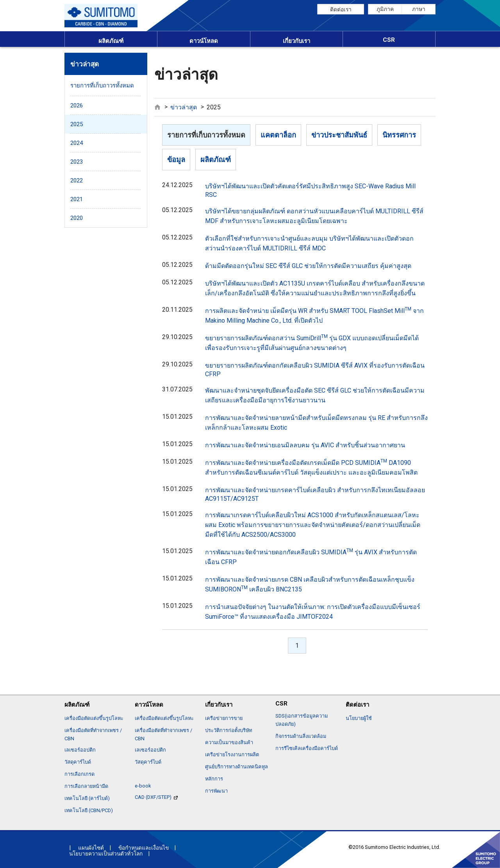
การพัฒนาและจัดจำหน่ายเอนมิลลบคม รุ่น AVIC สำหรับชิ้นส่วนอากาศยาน (305, 445)
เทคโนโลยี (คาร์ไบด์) (87, 798)
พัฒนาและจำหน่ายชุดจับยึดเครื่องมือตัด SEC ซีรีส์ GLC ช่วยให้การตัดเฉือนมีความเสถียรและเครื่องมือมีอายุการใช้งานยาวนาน (315, 395)
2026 (77, 105)
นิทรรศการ (399, 135)
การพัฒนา (216, 791)
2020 (77, 218)
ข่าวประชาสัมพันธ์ (339, 135)
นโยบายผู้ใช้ (359, 718)
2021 (77, 199)
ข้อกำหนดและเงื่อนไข (144, 848)
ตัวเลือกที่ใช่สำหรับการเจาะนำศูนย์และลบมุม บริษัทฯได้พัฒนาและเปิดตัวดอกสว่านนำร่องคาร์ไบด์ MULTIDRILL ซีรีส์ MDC (309, 243)
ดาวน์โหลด (204, 41)
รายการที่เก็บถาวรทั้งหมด (206, 135)
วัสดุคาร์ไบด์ (78, 762)
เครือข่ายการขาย (224, 718)
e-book (143, 786)
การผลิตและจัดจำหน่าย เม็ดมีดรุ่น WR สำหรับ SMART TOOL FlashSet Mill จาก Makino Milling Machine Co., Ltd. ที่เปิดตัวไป (314, 315)
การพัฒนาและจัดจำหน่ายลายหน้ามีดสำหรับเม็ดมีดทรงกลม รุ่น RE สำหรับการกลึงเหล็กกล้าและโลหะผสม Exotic (316, 423)
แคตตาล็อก (278, 135)
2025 (77, 124)
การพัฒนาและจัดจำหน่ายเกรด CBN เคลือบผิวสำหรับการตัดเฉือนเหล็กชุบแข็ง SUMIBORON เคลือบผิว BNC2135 (310, 584)
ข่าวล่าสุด (184, 107)
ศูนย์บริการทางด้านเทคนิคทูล (237, 767)
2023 (77, 162)
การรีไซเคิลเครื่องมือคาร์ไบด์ (307, 748)
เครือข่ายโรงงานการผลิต (232, 755)
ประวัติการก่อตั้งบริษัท (229, 730)
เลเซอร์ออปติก (80, 750)
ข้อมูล (176, 160)
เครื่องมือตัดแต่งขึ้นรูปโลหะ (94, 718)
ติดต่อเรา (341, 9)
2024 (77, 143)
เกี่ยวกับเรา (296, 41)
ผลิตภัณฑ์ (111, 41)
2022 (77, 180)
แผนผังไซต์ (91, 848)
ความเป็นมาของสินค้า (229, 742)
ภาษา (419, 9)
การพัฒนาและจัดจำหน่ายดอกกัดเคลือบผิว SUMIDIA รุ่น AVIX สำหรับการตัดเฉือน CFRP (311, 557)
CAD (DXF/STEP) (156, 797)
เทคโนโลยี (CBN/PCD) (89, 810)
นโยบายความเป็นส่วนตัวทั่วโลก (106, 854)
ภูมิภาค (385, 9)
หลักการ (214, 779)
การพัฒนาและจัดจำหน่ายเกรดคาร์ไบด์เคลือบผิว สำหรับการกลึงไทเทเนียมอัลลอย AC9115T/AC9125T (315, 494)
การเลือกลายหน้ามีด (86, 786)
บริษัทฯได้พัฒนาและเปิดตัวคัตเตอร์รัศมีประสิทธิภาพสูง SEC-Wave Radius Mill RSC (310, 190)
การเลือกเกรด (79, 774)
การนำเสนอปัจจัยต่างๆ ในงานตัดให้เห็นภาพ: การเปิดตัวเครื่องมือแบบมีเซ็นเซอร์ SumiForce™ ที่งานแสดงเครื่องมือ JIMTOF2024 (313, 612)
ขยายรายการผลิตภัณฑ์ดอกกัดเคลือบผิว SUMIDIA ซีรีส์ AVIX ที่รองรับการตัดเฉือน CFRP (315, 370)
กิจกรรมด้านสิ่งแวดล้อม (301, 736)
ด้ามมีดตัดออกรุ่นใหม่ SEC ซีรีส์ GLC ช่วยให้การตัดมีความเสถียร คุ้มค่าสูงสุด (308, 266)
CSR (389, 40)
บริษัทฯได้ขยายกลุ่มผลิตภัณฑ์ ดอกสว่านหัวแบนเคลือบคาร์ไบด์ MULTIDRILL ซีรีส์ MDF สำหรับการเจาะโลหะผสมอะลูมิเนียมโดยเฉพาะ (314, 216)
